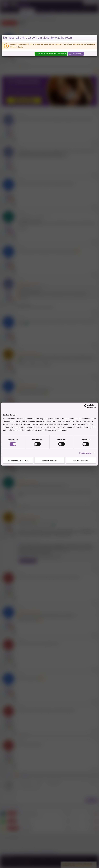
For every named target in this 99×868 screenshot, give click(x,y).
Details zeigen (85, 453)
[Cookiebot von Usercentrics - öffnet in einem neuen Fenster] (86, 406)
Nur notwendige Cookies (18, 460)
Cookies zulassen (81, 460)
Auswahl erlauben (49, 460)
